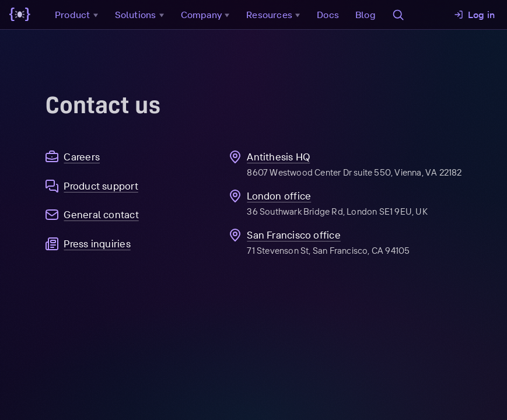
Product (78, 15)
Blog (365, 15)
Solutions (141, 15)
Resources (275, 15)
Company (207, 15)
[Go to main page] (20, 15)
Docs (328, 15)
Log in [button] (474, 15)
